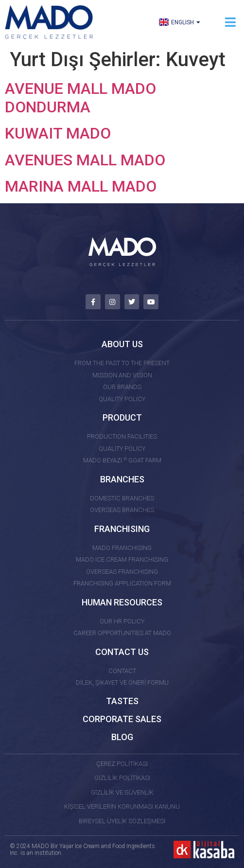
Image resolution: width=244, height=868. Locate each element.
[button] (231, 22)
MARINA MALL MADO (81, 186)
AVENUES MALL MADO (85, 160)
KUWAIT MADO (58, 133)
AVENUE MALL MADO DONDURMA (80, 98)
